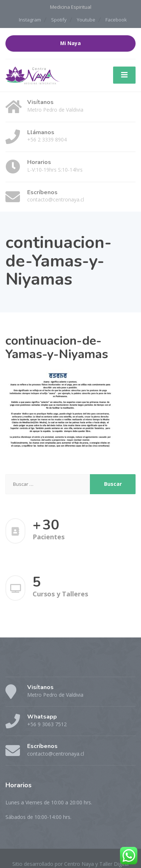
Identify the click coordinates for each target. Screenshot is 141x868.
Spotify (59, 20)
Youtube (86, 20)
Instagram (30, 20)
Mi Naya (70, 43)
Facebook (116, 20)
